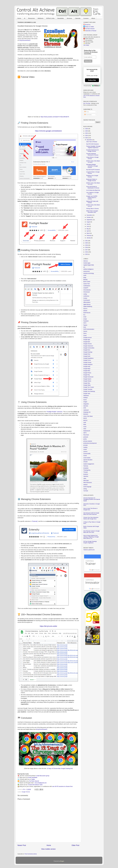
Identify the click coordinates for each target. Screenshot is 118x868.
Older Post (75, 845)
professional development (90, 443)
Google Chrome (26, 792)
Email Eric (88, 25)
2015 (87, 254)
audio (85, 275)
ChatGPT (86, 288)
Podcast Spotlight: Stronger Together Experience (93, 147)
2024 (87, 133)
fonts (85, 327)
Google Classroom (88, 346)
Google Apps (87, 340)
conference (86, 296)
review (85, 449)
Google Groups (87, 362)
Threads (86, 472)
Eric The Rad (87, 103)
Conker (85, 298)
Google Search (87, 379)
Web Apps (86, 480)
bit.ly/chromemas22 (25, 40)
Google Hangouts (88, 364)
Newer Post (22, 845)
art (84, 267)
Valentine (86, 476)
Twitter (33, 779)
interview (86, 406)
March (88, 233)
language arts (87, 412)
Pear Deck (86, 435)
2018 (87, 247)
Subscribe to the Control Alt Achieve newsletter (91, 52)
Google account (87, 338)
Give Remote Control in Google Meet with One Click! (91, 532)
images (85, 402)
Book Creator (87, 282)
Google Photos (87, 373)
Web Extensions (88, 483)
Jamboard (86, 410)
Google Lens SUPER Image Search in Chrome (92, 198)
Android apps (87, 263)
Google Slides (87, 385)
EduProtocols (87, 313)
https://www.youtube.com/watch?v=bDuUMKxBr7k (55, 117)
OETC (85, 433)
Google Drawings (88, 352)
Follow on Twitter (90, 27)
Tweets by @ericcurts (89, 550)
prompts (86, 445)
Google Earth (87, 356)
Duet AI (85, 309)
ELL (84, 315)
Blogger (62, 861)
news (85, 429)
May (88, 229)
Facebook (86, 321)
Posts (87, 112)
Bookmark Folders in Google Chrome (92, 180)
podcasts (86, 437)
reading (85, 447)
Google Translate (88, 389)
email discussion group (43, 776)
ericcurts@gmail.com (41, 783)
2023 (87, 136)
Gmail (85, 336)
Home (19, 18)
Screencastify (87, 454)
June (88, 226)
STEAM (85, 462)
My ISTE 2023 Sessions (92, 144)
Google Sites (87, 383)
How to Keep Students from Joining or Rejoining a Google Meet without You (91, 537)
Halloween (86, 396)
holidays (86, 398)
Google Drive (87, 354)
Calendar (78, 18)
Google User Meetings (89, 391)
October (89, 217)
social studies (87, 458)
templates (86, 468)
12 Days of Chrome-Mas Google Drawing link (60, 768)
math (85, 422)
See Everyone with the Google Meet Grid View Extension (91, 514)
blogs (85, 278)
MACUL (85, 420)
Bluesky (85, 280)
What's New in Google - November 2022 (92, 212)
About (93, 18)
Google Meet (87, 371)
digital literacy (87, 304)
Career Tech (87, 284)
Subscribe (92, 80)
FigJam (85, 325)
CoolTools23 (87, 300)
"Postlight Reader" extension (54, 412)
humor (85, 400)
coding (85, 294)
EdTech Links (50, 18)
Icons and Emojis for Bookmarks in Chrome (93, 187)
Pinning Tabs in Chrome (92, 209)
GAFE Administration (89, 329)
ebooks (85, 311)
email (85, 317)
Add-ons (86, 261)
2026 (87, 129)
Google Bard (87, 342)
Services (69, 18)
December (90, 140)
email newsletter (33, 777)
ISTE (85, 408)
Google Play (87, 375)
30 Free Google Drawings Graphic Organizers (90, 542)
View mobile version (48, 849)
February (89, 236)
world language (87, 487)
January (89, 238)
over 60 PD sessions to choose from (62, 786)
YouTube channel (34, 781)
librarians (86, 414)
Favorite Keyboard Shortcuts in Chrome (92, 154)
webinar (85, 485)
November (90, 215)
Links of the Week (88, 416)
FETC (85, 323)
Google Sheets (87, 381)
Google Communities (89, 348)
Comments (88, 115)
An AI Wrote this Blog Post (93, 190)
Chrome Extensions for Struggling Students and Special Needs (92, 499)
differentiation (87, 302)
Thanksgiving (87, 470)
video (85, 478)
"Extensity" (35, 521)
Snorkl (85, 456)
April (88, 231)
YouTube (86, 491)
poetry (85, 439)
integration (86, 404)
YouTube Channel (90, 29)
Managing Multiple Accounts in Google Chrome (92, 166)
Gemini (85, 331)
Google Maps (87, 369)
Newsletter (61, 18)
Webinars (41, 18)
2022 (87, 138)
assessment (87, 271)
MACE (85, 418)
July (88, 224)
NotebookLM (87, 431)
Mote (85, 425)
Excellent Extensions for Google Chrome (92, 151)
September (90, 220)
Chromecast (87, 292)
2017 (87, 250)
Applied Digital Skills (89, 265)
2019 (87, 245)
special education (88, 460)
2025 (87, 131)
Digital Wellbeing (88, 306)
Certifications (87, 286)
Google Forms (87, 360)
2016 (87, 252)
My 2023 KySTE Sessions (93, 170)
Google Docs (87, 350)
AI (25, 18)
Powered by (92, 86)
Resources (31, 18)
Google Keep (87, 367)
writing (85, 489)
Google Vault (87, 394)
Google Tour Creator (89, 387)
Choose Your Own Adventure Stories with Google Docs (91, 518)
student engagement (89, 464)
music (85, 427)
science (85, 452)
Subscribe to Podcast (91, 31)
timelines (86, 474)
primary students (88, 441)
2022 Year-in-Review (92, 142)
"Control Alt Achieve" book (35, 785)
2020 (87, 243)
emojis (85, 319)
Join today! (86, 45)
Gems (85, 333)
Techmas (86, 466)
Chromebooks (87, 290)
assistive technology (89, 273)
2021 (87, 241)
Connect (86, 18)
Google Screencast (88, 377)
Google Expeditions (88, 358)
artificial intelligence (88, 269)
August (89, 222)
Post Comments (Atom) (31, 854)
